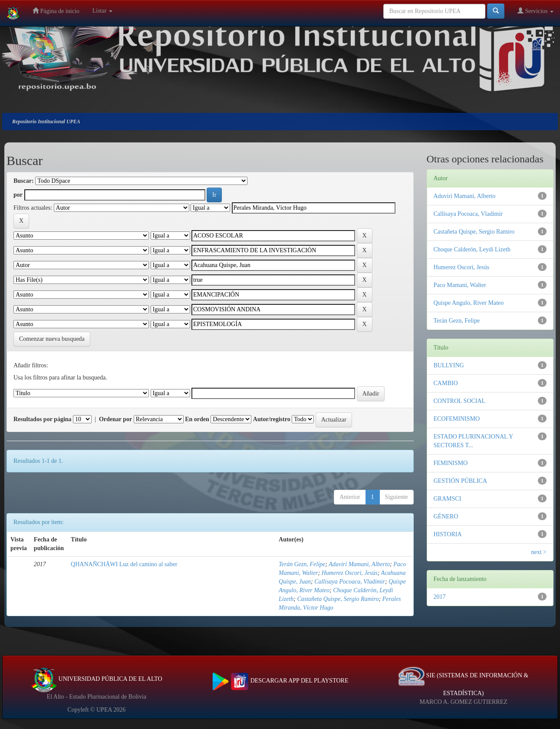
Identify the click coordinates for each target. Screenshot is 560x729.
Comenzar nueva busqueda (52, 339)
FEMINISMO (451, 463)
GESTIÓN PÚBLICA (460, 481)
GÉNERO (446, 516)
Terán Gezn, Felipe (302, 564)
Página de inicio (56, 11)
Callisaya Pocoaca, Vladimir (350, 582)
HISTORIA (448, 534)
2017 (440, 597)
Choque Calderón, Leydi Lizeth (472, 249)
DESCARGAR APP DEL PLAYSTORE (280, 681)
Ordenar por (115, 419)
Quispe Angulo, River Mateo (469, 303)
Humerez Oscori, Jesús (350, 573)
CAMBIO (446, 383)
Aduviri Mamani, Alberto (359, 564)
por (18, 195)
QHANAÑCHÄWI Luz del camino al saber (124, 564)
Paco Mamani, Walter (460, 285)
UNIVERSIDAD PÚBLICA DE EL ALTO (97, 679)
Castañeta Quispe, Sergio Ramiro (338, 599)
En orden (197, 419)
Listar (102, 11)
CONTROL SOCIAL (460, 401)
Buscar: (24, 181)
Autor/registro (272, 419)
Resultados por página (43, 419)
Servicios (535, 11)
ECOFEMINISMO (457, 419)
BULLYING (449, 365)
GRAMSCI (448, 499)
